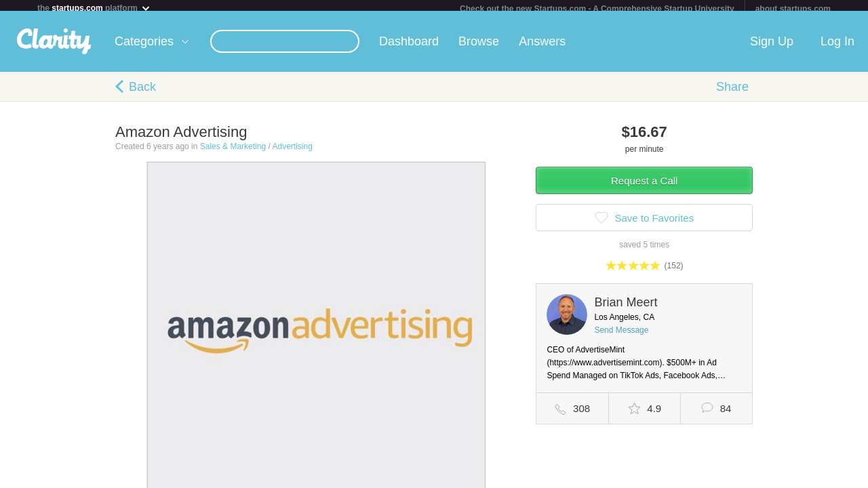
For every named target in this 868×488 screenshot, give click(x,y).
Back (142, 92)
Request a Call (644, 186)
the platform (94, 8)
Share (732, 92)
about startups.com (793, 9)
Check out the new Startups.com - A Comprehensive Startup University (597, 9)
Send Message (621, 335)
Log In (837, 47)
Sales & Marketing (233, 152)
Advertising (292, 152)
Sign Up (772, 47)
